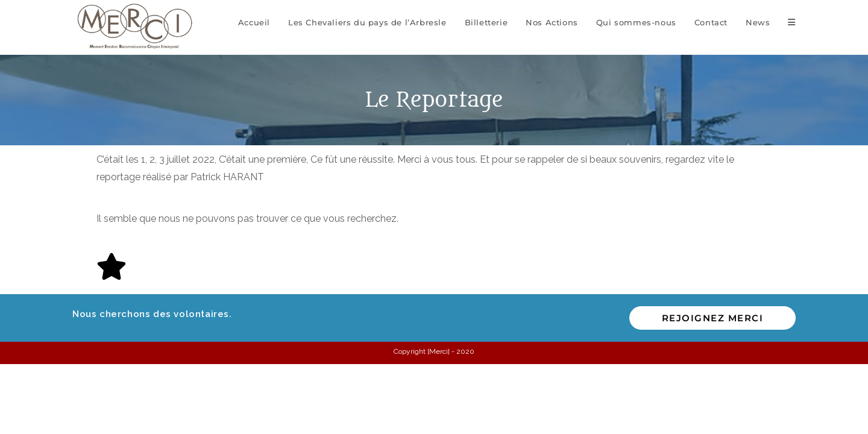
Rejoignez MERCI (713, 318)
